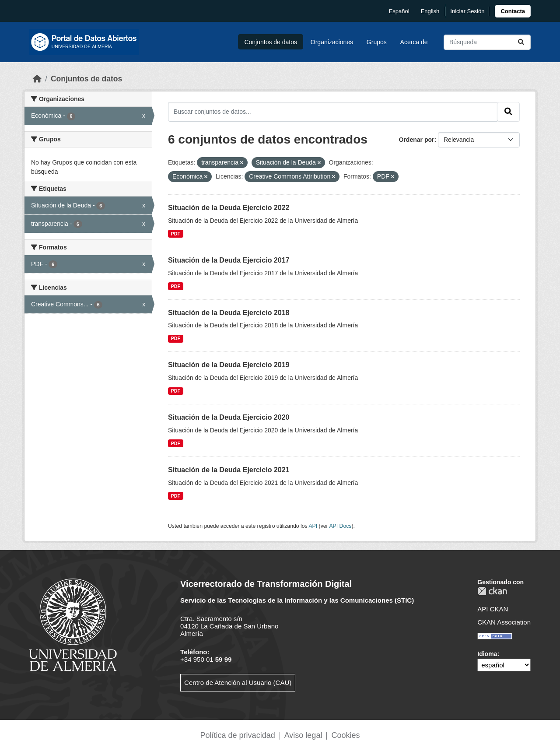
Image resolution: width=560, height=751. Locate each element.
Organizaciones (332, 42)
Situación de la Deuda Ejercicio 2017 (229, 260)
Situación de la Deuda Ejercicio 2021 (229, 470)
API (313, 526)
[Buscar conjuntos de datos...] (487, 42)
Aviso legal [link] (303, 735)
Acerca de (414, 42)
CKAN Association (504, 622)
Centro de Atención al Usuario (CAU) (238, 683)
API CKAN (493, 609)
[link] (513, 11)
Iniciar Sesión (467, 11)
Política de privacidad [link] (238, 735)
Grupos (377, 42)
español (399, 11)
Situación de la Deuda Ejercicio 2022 (229, 208)
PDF (176, 234)
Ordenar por (417, 140)
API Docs (340, 526)
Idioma (487, 654)
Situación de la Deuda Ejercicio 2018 (229, 313)
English (430, 11)
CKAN (492, 591)
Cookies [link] (345, 735)
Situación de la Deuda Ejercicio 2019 (229, 365)
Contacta (513, 11)
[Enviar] (521, 42)
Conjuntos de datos (271, 42)
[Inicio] (37, 79)
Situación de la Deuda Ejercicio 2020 (229, 417)
